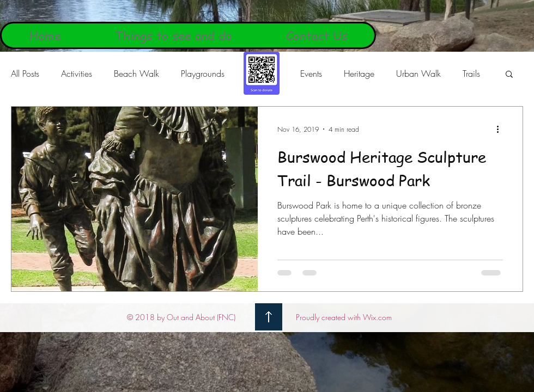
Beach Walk (136, 73)
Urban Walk (418, 73)
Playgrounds (203, 73)
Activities (77, 73)
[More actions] (501, 129)
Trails (471, 73)
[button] (509, 75)
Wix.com (377, 317)
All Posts (25, 73)
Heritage (359, 73)
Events (311, 73)
